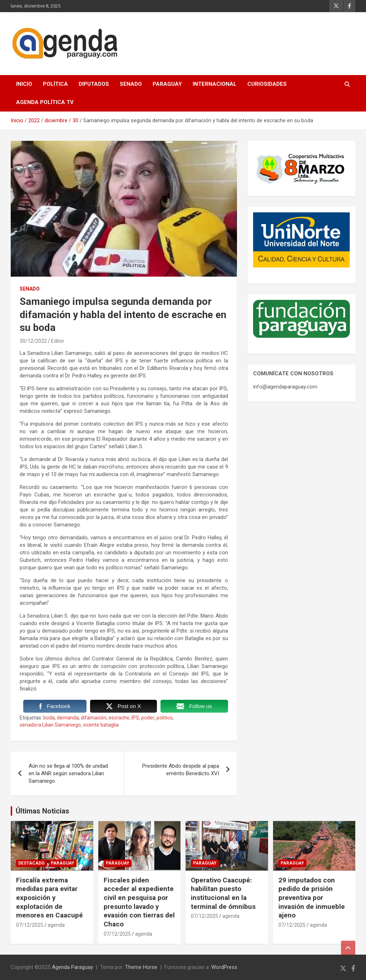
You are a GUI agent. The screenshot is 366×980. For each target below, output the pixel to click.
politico (165, 718)
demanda (68, 718)
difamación (94, 718)
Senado (131, 84)
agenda (56, 925)
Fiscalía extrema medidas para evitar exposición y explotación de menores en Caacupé (50, 898)
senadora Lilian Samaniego (50, 725)
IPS (135, 718)
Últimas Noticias (43, 811)
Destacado (31, 863)
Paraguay (167, 84)
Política (55, 84)
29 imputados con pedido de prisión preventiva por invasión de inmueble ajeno (312, 898)
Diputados (94, 84)
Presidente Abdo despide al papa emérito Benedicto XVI (181, 770)
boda (49, 718)
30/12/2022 (33, 341)
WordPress (224, 967)
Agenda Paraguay (72, 967)
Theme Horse (141, 967)
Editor (58, 341)
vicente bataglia (101, 725)
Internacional (215, 84)
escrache (119, 718)
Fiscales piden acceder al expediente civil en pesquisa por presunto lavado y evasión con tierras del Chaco (139, 902)
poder (148, 718)
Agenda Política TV (45, 102)
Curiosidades (267, 84)
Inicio (24, 84)
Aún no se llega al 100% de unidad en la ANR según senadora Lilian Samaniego (68, 773)
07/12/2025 (30, 925)
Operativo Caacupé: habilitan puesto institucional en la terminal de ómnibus (223, 893)
